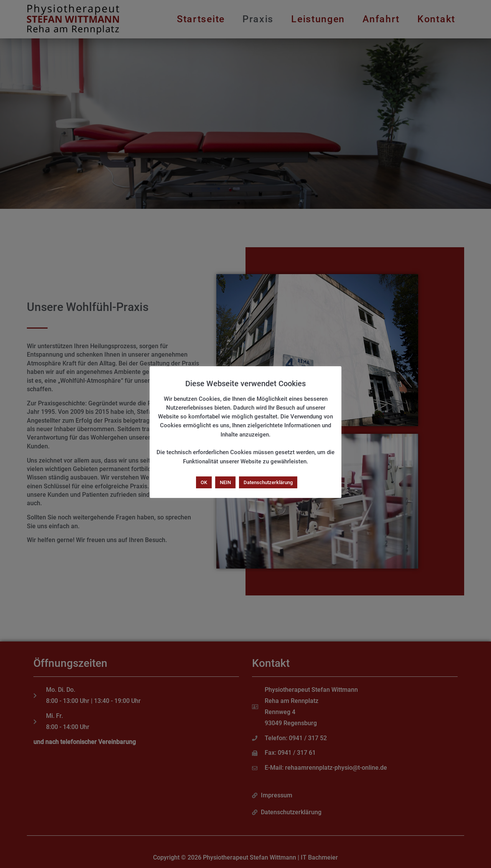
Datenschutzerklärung (268, 482)
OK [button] (204, 482)
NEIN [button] (225, 482)
